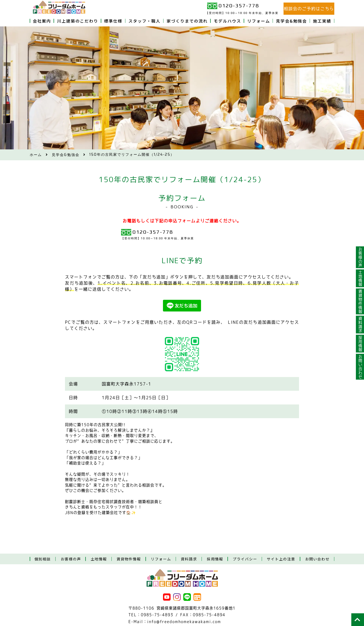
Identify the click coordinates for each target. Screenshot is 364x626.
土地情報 (360, 278)
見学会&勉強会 (291, 21)
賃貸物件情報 (360, 302)
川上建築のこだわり (78, 21)
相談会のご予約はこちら (309, 9)
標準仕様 (113, 21)
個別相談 (43, 559)
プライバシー (245, 559)
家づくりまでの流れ (187, 21)
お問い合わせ (360, 367)
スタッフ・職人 (144, 21)
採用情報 (360, 344)
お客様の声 (360, 257)
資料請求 (360, 325)
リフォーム (259, 21)
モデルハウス (227, 21)
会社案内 (42, 21)
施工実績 (322, 21)
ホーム (36, 155)
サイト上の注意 (281, 559)
